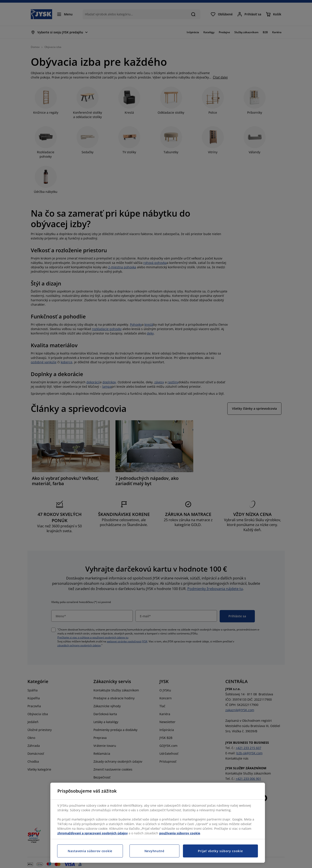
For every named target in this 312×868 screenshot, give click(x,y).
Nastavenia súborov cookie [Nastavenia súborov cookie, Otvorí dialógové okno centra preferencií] (90, 851)
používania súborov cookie (180, 833)
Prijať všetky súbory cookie (220, 851)
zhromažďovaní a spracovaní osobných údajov (93, 833)
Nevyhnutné (154, 851)
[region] (158, 823)
